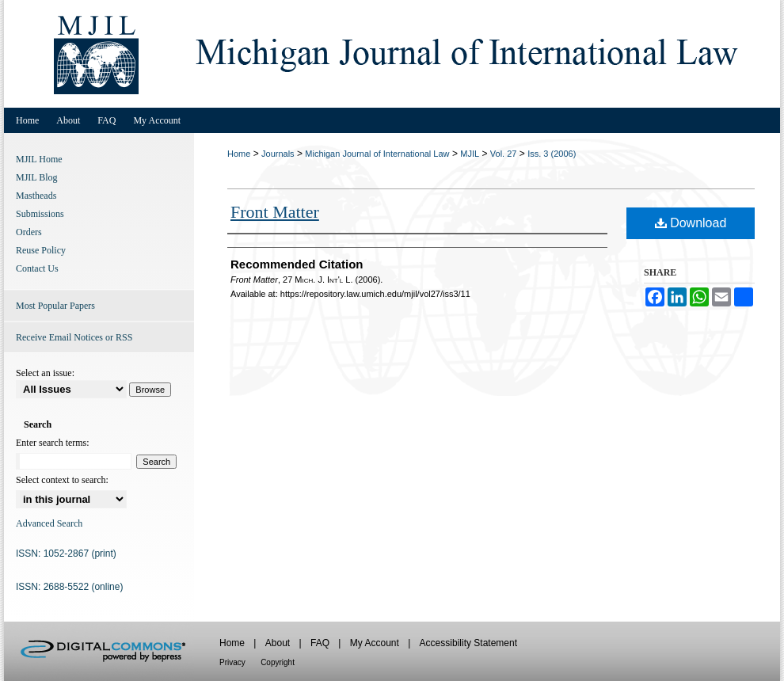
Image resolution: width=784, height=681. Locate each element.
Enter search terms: (53, 443)
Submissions (40, 214)
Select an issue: (45, 373)
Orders (29, 232)
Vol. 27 (504, 154)
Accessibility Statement (468, 643)
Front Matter (275, 212)
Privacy (232, 662)
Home (239, 154)
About (278, 643)
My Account (375, 643)
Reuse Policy (41, 250)
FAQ (320, 643)
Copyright (278, 662)
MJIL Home (39, 159)
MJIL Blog (37, 177)
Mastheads (36, 196)
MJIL (470, 154)
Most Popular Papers (55, 306)
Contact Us (37, 268)
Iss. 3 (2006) (552, 154)
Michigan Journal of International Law (377, 154)
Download (691, 223)
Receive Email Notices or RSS (74, 337)
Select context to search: (62, 480)
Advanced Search (49, 523)
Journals (278, 154)
